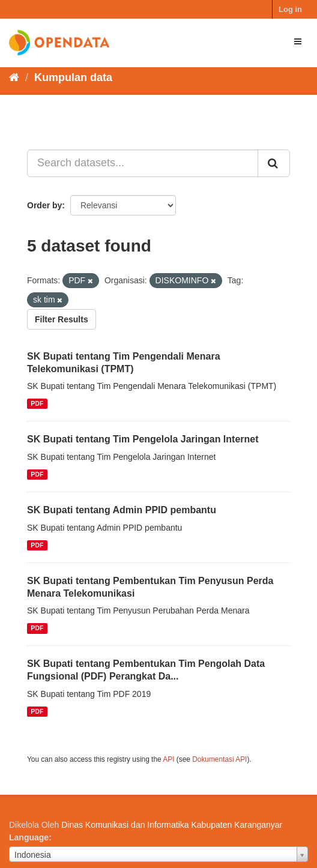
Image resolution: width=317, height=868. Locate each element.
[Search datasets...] (143, 163)
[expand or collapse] (298, 41)
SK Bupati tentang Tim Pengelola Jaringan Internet (143, 439)
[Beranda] (14, 77)
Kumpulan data (73, 77)
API (168, 759)
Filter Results (62, 319)
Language (29, 837)
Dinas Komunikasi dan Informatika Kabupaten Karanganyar (172, 825)
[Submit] (274, 163)
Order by (44, 205)
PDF (37, 403)
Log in (290, 9)
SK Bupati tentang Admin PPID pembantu (122, 510)
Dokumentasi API (219, 759)
